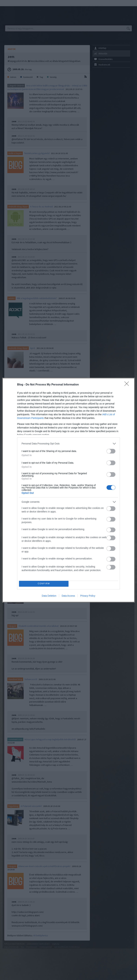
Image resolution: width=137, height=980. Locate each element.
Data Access (68, 596)
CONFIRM (44, 584)
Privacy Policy (88, 596)
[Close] (128, 385)
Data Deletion (49, 596)
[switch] (111, 451)
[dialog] (68, 490)
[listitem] (68, 444)
